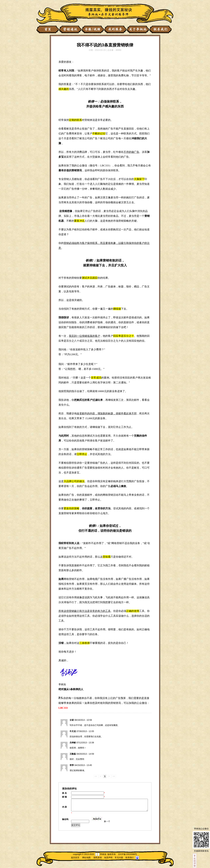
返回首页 (75, 858)
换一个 (107, 821)
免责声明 (108, 858)
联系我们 (130, 858)
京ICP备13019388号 (127, 854)
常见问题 (119, 858)
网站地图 (86, 858)
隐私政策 (98, 858)
